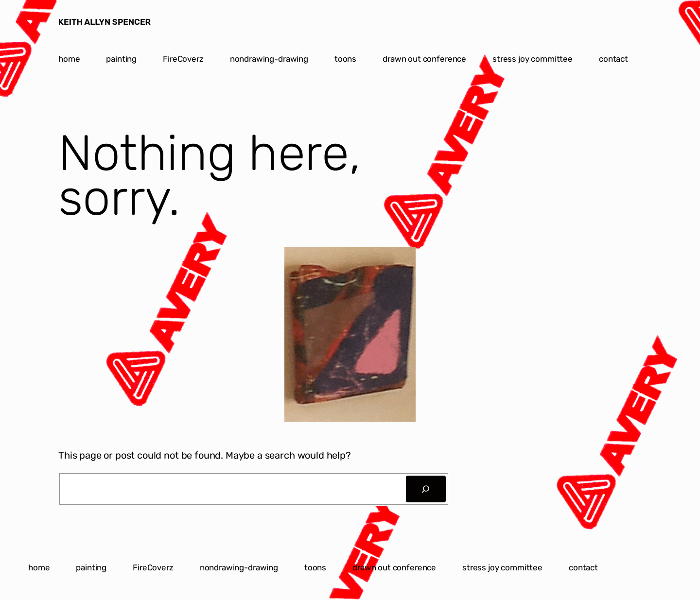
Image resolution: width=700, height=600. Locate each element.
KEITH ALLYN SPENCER (105, 22)
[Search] (426, 489)
